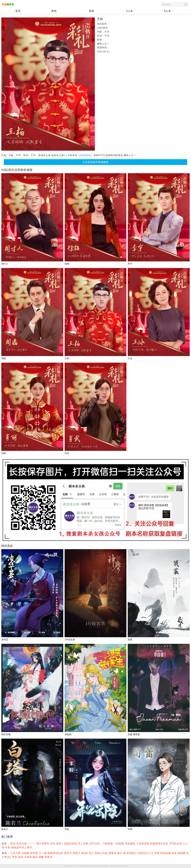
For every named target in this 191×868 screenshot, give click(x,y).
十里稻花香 (143, 844)
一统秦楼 (119, 844)
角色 (54, 11)
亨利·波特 (18, 857)
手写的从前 (176, 844)
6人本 (167, 11)
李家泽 (49, 857)
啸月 (120, 853)
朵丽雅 (26, 853)
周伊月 (68, 853)
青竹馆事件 (43, 844)
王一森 (43, 853)
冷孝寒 (28, 857)
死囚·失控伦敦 (19, 844)
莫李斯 (34, 853)
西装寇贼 (166, 853)
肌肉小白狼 (101, 853)
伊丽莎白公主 (146, 853)
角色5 (85, 853)
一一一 (32, 844)
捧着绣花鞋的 (56, 853)
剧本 (92, 11)
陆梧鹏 (182, 853)
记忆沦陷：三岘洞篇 (101, 844)
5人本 (130, 11)
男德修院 (130, 844)
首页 (18, 11)
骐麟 (42, 857)
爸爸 (174, 853)
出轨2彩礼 (85, 155)
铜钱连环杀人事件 (22, 848)
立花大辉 (16, 853)
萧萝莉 (113, 853)
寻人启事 (83, 844)
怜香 (8, 848)
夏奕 (36, 857)
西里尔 (77, 853)
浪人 (92, 853)
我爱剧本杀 (85, 866)
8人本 (67, 155)
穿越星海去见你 (159, 844)
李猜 (157, 853)
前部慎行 (132, 853)
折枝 (53, 844)
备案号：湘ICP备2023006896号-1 (116, 866)
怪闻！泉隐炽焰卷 (67, 844)
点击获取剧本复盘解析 (95, 162)
